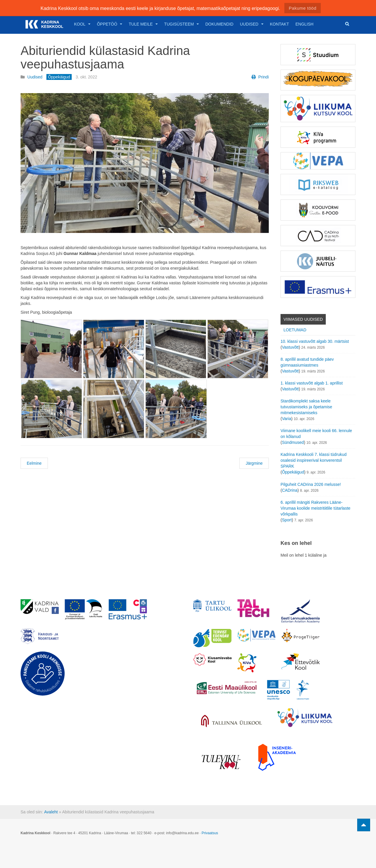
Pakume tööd (303, 8)
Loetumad (295, 330)
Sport (287, 520)
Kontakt (280, 24)
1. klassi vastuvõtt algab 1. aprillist (312, 383)
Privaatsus (210, 833)
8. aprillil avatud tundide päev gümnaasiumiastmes (307, 362)
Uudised (252, 24)
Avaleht (51, 812)
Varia (287, 419)
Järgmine (254, 463)
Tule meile (143, 24)
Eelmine (34, 463)
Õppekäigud (293, 472)
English (304, 24)
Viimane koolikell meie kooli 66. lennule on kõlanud (316, 434)
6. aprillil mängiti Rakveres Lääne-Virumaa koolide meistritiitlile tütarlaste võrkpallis (315, 508)
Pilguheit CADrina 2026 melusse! (311, 484)
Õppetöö (110, 24)
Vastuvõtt (290, 347)
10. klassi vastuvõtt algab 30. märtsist (315, 341)
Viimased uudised (303, 319)
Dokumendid (219, 24)
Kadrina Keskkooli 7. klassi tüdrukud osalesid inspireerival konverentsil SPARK (314, 460)
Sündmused (293, 442)
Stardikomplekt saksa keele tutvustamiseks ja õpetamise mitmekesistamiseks (306, 407)
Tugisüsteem (182, 24)
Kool (82, 24)
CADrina (290, 490)
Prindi (260, 77)
